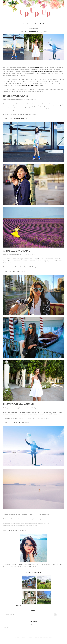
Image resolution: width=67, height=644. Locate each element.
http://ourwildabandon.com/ (21, 423)
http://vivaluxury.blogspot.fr (20, 271)
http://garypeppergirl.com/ (20, 118)
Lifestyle (14, 532)
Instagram (18, 606)
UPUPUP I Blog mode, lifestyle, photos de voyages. (33, 9)
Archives (33, 625)
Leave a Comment (22, 530)
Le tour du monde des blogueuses (33, 32)
